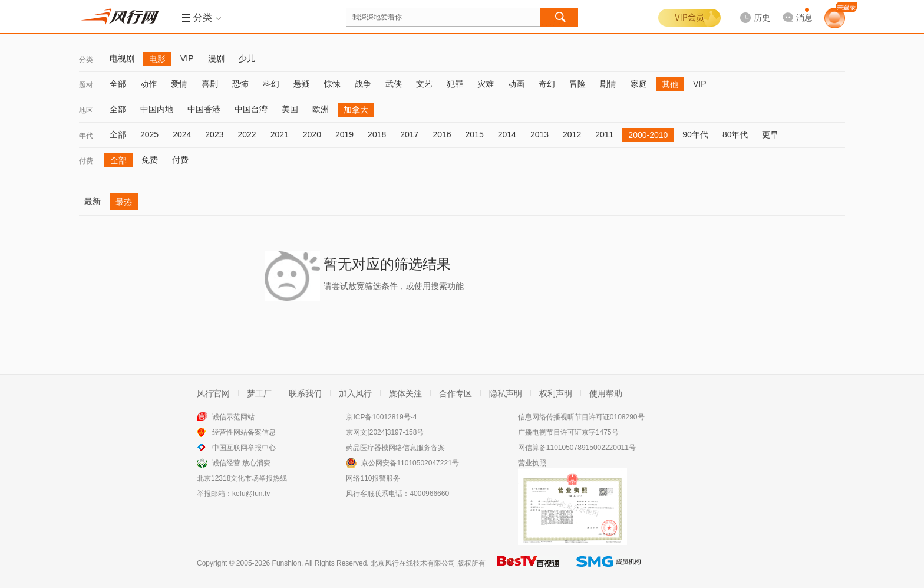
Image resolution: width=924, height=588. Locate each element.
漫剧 (216, 58)
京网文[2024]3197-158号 (385, 432)
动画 (516, 84)
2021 (280, 134)
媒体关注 (405, 393)
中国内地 (157, 109)
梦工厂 (259, 393)
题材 (86, 85)
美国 (290, 109)
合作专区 (456, 393)
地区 (86, 110)
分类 (86, 60)
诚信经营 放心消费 (241, 463)
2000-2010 (648, 135)
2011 (604, 134)
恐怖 (240, 84)
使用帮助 (606, 393)
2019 (344, 134)
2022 (247, 134)
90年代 (695, 134)
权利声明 (556, 393)
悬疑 (302, 84)
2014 (507, 134)
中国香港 (204, 109)
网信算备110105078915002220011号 (577, 448)
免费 (150, 160)
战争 (363, 84)
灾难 (486, 84)
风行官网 (213, 393)
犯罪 (455, 84)
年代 (86, 136)
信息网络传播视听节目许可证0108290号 (581, 417)
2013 (539, 134)
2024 (182, 134)
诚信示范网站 (233, 417)
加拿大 (356, 110)
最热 (124, 202)
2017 (409, 134)
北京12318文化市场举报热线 (242, 478)
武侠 (394, 84)
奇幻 (547, 84)
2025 (149, 134)
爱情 (179, 84)
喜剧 (210, 84)
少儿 (247, 58)
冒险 (577, 84)
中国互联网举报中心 (244, 448)
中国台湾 (251, 109)
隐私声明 (506, 393)
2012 (572, 134)
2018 (377, 134)
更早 (770, 134)
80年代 (735, 134)
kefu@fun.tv (251, 494)
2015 (475, 134)
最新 (93, 201)
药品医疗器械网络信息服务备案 (395, 448)
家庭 (639, 84)
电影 (157, 59)
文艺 (424, 84)
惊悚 (332, 84)
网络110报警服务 (373, 478)
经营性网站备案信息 (244, 432)
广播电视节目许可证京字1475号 (568, 432)
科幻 (271, 84)
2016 (442, 134)
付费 (86, 161)
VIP (187, 58)
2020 (312, 134)
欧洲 (321, 109)
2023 (214, 134)
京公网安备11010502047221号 (410, 463)
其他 (670, 84)
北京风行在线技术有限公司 (413, 563)
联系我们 (305, 393)
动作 (148, 84)
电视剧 (122, 58)
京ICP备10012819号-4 (381, 417)
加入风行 (355, 393)
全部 (118, 84)
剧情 (608, 84)
